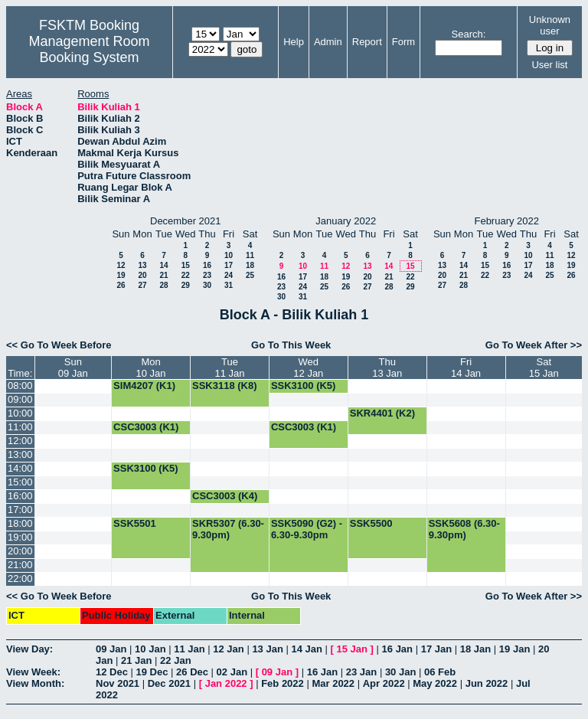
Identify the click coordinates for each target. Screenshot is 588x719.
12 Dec (112, 672)
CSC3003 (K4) (225, 496)
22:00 (20, 578)
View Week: (33, 672)
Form (403, 42)
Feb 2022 (283, 683)
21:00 (20, 565)
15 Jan (352, 649)
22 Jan (175, 660)
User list (549, 65)
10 (229, 255)
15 (186, 265)
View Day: (29, 649)
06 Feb (440, 672)
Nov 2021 (118, 683)
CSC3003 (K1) (146, 427)
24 (229, 275)
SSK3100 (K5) (304, 386)
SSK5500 (371, 523)
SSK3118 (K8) (225, 386)
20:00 (20, 551)
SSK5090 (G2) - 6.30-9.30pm (307, 529)
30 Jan (400, 672)
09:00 (20, 399)
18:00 (20, 523)
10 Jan (150, 649)
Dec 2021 (169, 683)
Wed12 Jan (308, 368)
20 (142, 275)
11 (250, 255)
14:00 (20, 468)
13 (142, 265)
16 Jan (397, 649)
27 (142, 285)
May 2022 (435, 683)
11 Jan (189, 649)
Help (294, 42)
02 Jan (232, 672)
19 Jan (514, 649)
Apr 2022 (384, 683)
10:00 (20, 413)
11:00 (20, 427)
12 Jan (228, 649)
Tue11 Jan (229, 368)
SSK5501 (135, 523)
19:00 (20, 537)
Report (367, 42)
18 (250, 265)
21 (163, 275)
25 (250, 275)
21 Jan (136, 660)
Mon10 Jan (151, 368)
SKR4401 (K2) (382, 413)
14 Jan (306, 649)
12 (121, 265)
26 (121, 285)
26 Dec (192, 672)
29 (186, 285)
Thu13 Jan (387, 368)
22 (186, 275)
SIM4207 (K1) (144, 386)
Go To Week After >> (534, 345)
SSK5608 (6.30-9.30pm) (464, 529)
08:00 (20, 386)
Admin (328, 42)
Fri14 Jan (466, 368)
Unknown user (550, 25)
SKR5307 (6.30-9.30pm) (228, 529)
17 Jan (436, 649)
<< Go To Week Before (59, 345)
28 (163, 285)
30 (207, 285)
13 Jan (267, 649)
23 (207, 275)
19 (121, 275)
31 (229, 285)
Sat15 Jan (544, 368)
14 (163, 265)
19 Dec (152, 672)
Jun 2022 (487, 683)
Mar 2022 (333, 683)
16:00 (20, 496)
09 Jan (111, 649)
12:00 (20, 441)
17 (229, 265)
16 (207, 265)
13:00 (20, 454)
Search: (469, 34)
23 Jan (361, 672)
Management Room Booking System (89, 49)
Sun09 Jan (73, 368)
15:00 (20, 482)
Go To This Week (291, 345)
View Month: (35, 683)
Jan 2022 (226, 683)
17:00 (20, 510)
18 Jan (475, 649)
